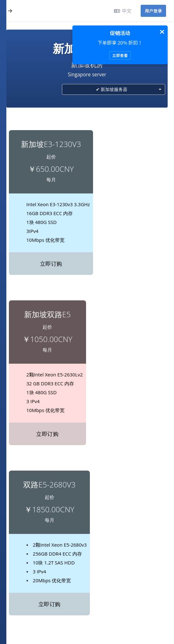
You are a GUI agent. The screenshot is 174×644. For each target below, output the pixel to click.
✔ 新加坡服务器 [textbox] (112, 89)
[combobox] (114, 89)
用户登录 (153, 11)
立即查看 (120, 55)
